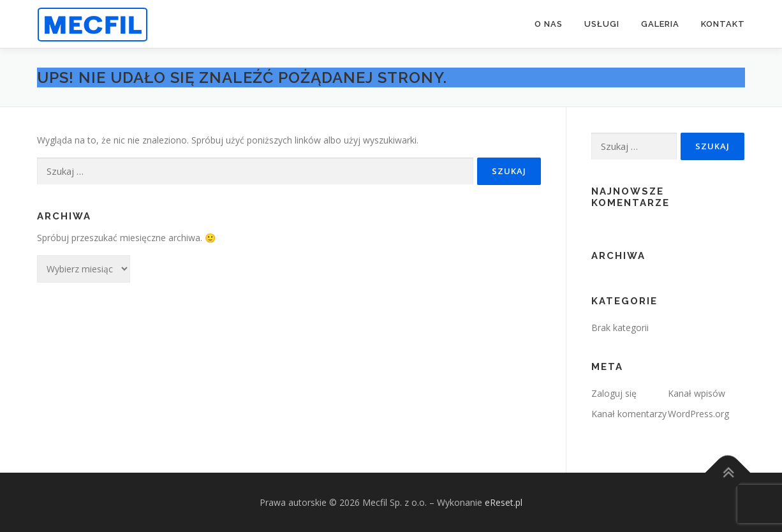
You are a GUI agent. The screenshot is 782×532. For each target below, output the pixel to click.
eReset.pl (504, 502)
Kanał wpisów (697, 393)
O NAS (549, 24)
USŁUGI (602, 24)
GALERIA (660, 24)
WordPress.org (698, 414)
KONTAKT (723, 24)
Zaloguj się (614, 393)
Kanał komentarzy (629, 414)
